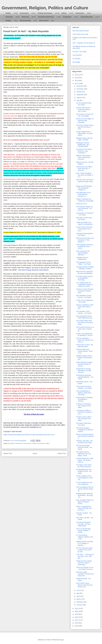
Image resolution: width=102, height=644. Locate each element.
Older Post (62, 453)
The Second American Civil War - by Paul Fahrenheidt (84, 524)
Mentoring (25, 17)
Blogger (61, 640)
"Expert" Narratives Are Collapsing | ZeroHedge (85, 200)
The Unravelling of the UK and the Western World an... (85, 489)
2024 (77, 78)
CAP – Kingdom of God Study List (84, 43)
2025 (77, 75)
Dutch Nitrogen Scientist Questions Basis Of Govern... (84, 364)
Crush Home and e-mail (80, 34)
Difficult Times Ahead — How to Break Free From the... (84, 157)
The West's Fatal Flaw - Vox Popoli (84, 424)
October (79, 92)
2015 (77, 626)
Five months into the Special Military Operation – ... (83, 253)
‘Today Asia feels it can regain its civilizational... (85, 223)
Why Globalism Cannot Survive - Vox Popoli (84, 296)
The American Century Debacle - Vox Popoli (84, 387)
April (78, 596)
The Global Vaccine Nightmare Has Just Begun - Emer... (84, 454)
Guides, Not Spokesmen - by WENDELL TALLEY (85, 335)
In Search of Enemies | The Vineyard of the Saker (84, 406)
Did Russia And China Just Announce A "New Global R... (85, 240)
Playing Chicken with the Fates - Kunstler (84, 139)
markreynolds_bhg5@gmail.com (46, 409)
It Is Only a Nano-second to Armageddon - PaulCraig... (84, 278)
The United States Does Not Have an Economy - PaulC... (85, 322)
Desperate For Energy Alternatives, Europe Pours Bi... (84, 371)
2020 (77, 611)
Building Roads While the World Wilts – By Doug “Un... (84, 495)
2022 (77, 83)
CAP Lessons (44, 21)
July (78, 100)
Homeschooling (25, 21)
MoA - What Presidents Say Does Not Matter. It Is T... (85, 175)
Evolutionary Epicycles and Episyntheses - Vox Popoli (85, 377)
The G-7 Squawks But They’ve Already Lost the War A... (84, 508)
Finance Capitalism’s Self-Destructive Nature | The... (85, 307)
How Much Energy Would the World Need (33, 270)
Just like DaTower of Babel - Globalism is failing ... (85, 268)
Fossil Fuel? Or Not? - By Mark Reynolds (85, 346)
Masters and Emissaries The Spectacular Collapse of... (84, 188)
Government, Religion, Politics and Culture (45, 8)
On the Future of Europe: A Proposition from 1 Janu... (84, 229)
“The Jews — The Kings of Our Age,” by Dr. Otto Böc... (85, 556)
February (80, 602)
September (80, 95)
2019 (77, 614)
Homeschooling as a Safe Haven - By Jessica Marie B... (85, 460)
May (78, 593)
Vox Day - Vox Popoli (79, 52)
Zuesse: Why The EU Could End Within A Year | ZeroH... (83, 109)
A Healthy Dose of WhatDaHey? (82, 258)
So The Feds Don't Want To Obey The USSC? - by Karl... (84, 550)
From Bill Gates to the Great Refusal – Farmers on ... (83, 194)
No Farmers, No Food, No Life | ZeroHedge (85, 115)
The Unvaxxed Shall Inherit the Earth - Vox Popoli (84, 447)
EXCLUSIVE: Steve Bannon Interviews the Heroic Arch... (84, 585)
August (79, 98)
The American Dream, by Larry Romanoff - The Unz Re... (84, 208)
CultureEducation (87, 17)
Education (9, 17)
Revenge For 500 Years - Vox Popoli (84, 219)
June (78, 590)
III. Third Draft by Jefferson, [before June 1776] (85, 537)
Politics (8, 13)
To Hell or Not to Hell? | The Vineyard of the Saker (84, 419)
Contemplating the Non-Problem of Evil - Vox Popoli (84, 471)
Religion (9, 21)
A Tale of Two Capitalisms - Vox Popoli (85, 301)
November (80, 89)
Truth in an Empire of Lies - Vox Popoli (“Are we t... (85, 568)
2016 (77, 623)
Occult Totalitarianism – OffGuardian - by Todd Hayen (84, 133)
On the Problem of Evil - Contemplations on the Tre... (84, 478)
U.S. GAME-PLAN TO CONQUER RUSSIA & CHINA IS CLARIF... (84, 284)
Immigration (67, 17)
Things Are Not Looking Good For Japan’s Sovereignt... (84, 563)
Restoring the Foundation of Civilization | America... (85, 399)
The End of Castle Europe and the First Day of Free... (85, 127)
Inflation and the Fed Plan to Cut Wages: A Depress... (85, 543)
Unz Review (76, 59)
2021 (77, 609)
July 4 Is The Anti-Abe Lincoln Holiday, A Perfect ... (83, 531)
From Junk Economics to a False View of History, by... (85, 329)
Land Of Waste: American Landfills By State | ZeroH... (85, 246)
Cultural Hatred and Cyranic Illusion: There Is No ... (84, 351)
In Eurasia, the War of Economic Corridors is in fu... (84, 412)
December (80, 86)
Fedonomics (80, 13)
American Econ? (82, 204)
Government (24, 13)
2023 (77, 81)
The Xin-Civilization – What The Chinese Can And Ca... (85, 340)
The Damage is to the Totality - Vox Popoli (83, 263)
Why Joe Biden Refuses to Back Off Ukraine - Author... (85, 502)
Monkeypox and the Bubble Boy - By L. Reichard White (83, 145)
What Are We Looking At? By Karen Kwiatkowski (85, 272)
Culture (64, 13)
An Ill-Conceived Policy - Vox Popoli (84, 104)
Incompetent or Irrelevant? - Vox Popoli (85, 214)
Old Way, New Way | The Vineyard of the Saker (84, 442)
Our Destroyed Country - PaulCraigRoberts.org (84, 317)
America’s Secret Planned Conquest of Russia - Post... (85, 291)
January (79, 605)
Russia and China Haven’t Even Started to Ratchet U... (85, 436)
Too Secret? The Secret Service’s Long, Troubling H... (84, 151)
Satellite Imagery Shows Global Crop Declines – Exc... (85, 358)
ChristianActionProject (46, 17)
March (79, 599)
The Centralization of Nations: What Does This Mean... (84, 393)
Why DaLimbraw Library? (81, 31)
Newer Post (8, 453)
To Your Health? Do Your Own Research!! (84, 483)
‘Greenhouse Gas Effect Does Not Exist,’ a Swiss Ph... (84, 169)
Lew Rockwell (77, 55)
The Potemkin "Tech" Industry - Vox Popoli (84, 312)
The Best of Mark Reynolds (34, 414)
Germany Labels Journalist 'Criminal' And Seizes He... (85, 574)
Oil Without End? (31, 232)
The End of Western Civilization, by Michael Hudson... (85, 430)
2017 (77, 620)
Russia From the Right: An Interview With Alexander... (85, 121)
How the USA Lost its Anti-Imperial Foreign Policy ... (85, 181)
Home (35, 453)
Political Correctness (45, 13)
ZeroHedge (76, 62)
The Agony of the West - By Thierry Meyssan (84, 466)
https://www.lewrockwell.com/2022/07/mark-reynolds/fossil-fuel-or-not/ (29, 435)
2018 (77, 617)
